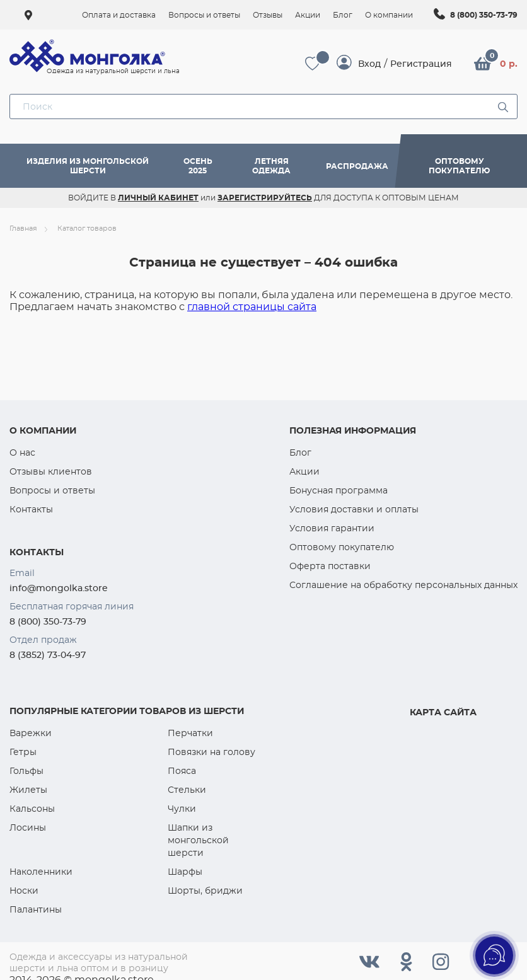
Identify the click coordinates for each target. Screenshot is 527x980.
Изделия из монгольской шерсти (88, 166)
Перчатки (190, 733)
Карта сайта (443, 712)
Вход (369, 64)
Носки (24, 891)
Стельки (187, 790)
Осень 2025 (198, 166)
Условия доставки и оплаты (354, 509)
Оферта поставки (330, 566)
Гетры (23, 752)
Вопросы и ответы (52, 490)
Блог (300, 453)
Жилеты (28, 790)
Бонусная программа (339, 490)
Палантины (36, 909)
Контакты (31, 509)
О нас (22, 453)
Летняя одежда (271, 166)
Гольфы (26, 771)
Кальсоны (32, 809)
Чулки (182, 809)
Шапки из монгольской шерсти (198, 840)
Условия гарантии (332, 528)
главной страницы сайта (252, 307)
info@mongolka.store (59, 588)
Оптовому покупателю (459, 166)
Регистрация (421, 64)
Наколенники (41, 872)
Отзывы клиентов (51, 471)
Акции (304, 471)
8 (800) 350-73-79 (484, 15)
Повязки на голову (211, 752)
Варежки (31, 733)
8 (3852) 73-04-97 (48, 655)
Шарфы (185, 872)
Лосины (28, 827)
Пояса (182, 771)
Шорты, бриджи (205, 891)
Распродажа (357, 166)
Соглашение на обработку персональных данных (403, 585)
